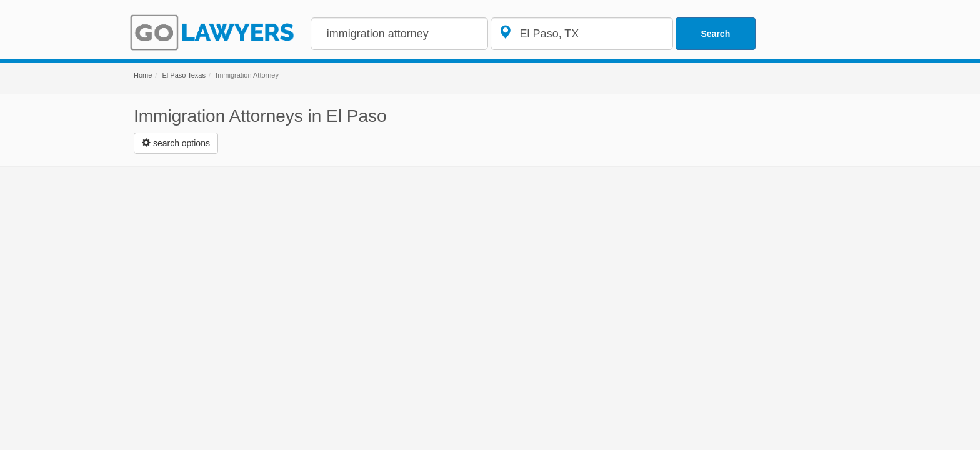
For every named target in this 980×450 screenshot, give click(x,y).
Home (143, 75)
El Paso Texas (184, 75)
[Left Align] (176, 143)
